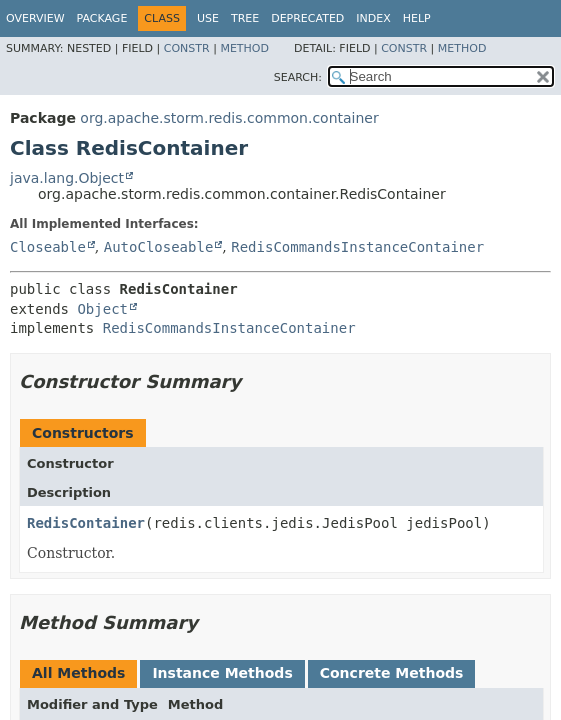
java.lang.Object (67, 178)
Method (244, 48)
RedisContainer (86, 523)
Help (417, 18)
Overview (35, 18)
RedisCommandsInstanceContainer (357, 247)
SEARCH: (298, 77)
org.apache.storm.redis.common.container (229, 118)
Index (373, 18)
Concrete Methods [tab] (392, 673)
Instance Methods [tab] (222, 673)
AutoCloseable (159, 247)
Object (102, 309)
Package (102, 18)
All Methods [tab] (78, 673)
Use (208, 18)
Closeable (48, 247)
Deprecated (307, 18)
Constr (187, 48)
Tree (245, 18)
